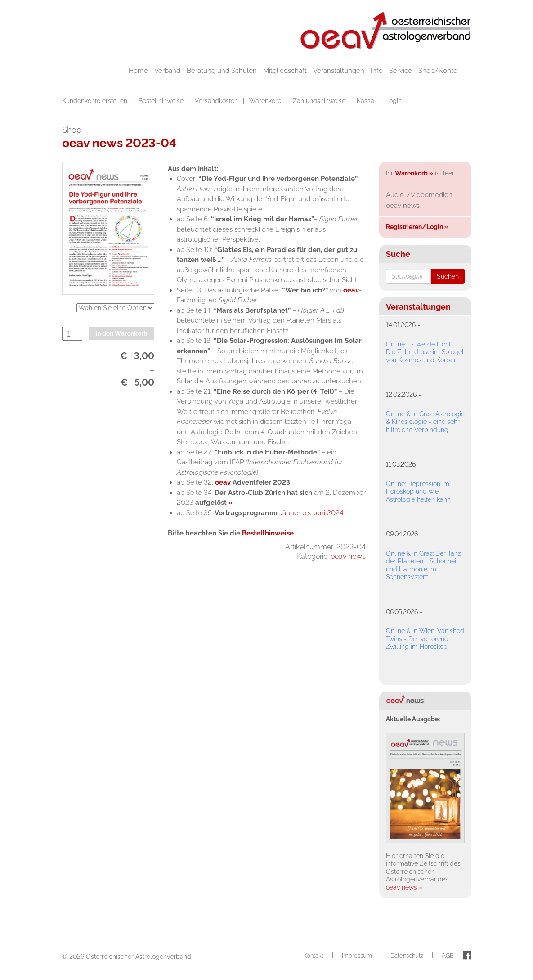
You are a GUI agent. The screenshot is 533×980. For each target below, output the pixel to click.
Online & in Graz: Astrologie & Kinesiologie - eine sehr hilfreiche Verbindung (425, 422)
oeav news (348, 556)
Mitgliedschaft (285, 70)
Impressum (357, 955)
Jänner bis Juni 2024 (311, 513)
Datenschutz (407, 955)
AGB (448, 955)
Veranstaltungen (339, 70)
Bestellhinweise (162, 101)
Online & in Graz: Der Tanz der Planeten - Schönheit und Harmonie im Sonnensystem (423, 565)
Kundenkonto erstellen (96, 101)
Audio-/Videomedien (419, 195)
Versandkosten (217, 101)
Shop (72, 130)
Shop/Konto (438, 70)
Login (394, 101)
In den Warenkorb (121, 333)
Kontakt (313, 955)
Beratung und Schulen (222, 70)
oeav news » (404, 887)
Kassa (366, 101)
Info (377, 70)
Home (138, 70)
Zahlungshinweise (320, 101)
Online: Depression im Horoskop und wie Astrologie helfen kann (418, 492)
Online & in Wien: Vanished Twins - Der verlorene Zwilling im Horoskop (425, 639)
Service (401, 70)
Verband (167, 70)
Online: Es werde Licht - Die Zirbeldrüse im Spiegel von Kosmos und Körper (425, 352)
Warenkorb (266, 101)
